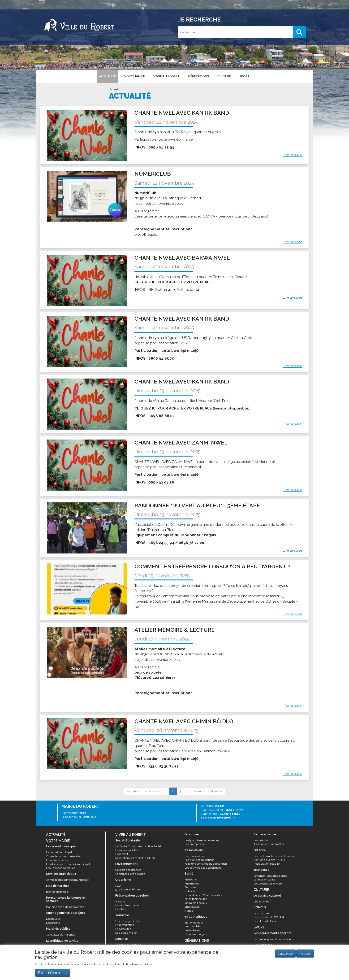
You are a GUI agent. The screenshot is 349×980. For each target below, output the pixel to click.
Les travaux (53, 919)
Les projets (53, 923)
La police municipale (128, 945)
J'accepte (285, 954)
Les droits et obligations (199, 860)
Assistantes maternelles (269, 844)
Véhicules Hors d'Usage (130, 874)
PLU (118, 886)
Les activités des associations (203, 868)
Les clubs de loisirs (265, 921)
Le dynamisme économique (202, 840)
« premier (133, 791)
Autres (189, 911)
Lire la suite (293, 155)
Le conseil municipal (59, 852)
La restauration (125, 925)
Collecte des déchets (128, 870)
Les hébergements (127, 921)
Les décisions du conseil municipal (68, 864)
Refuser (305, 954)
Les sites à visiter (126, 933)
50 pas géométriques (129, 889)
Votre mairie (135, 76)
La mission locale (264, 880)
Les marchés (193, 926)
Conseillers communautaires (64, 856)
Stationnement (194, 923)
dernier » (217, 791)
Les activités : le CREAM (269, 917)
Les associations (195, 856)
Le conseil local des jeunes (270, 876)
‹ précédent (152, 791)
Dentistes (190, 887)
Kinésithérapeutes (196, 899)
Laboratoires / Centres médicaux (205, 895)
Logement (122, 854)
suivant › (200, 791)
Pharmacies (192, 884)
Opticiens (190, 891)
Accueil (114, 89)
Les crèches (261, 840)
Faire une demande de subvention (206, 864)
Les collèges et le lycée (268, 884)
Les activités (123, 929)
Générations (198, 76)
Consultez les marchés (60, 935)
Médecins (191, 880)
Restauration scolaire (267, 864)
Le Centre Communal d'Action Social (138, 846)
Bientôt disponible (57, 892)
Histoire (120, 902)
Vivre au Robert (166, 76)
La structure (261, 913)
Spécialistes (192, 907)
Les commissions (57, 860)
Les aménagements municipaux (274, 939)
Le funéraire (192, 930)
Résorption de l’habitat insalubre (135, 858)
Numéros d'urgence (197, 934)
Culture (224, 76)
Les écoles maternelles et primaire (275, 856)
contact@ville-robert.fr (218, 818)
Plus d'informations (53, 974)
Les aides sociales (127, 850)
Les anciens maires (127, 905)
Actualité (107, 76)
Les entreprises (194, 844)
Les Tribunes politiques (61, 868)
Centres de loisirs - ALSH (269, 860)
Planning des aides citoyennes (65, 907)
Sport (244, 76)
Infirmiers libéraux (196, 903)
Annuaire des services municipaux (68, 880)
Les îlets (121, 909)
